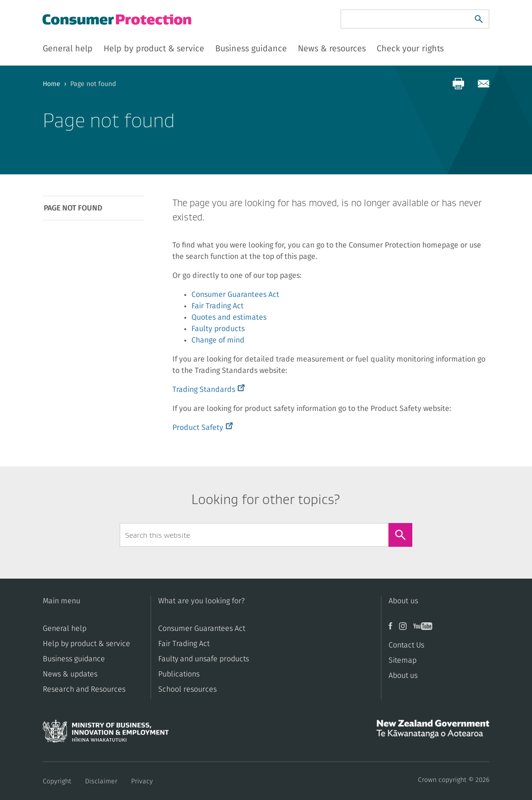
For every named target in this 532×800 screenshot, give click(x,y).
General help (65, 629)
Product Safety (203, 428)
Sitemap (403, 660)
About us (403, 676)
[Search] (479, 19)
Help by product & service (86, 644)
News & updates (70, 674)
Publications (179, 674)
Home (52, 84)
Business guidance (74, 659)
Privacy (142, 781)
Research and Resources (84, 689)
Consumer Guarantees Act (235, 295)
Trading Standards (209, 390)
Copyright (57, 781)
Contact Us (406, 645)
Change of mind (218, 340)
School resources (187, 689)
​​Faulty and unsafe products (204, 659)
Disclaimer (101, 781)
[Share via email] (484, 84)
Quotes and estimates (229, 317)
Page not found (73, 208)
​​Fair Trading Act (184, 644)
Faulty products (218, 329)
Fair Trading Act (218, 306)
